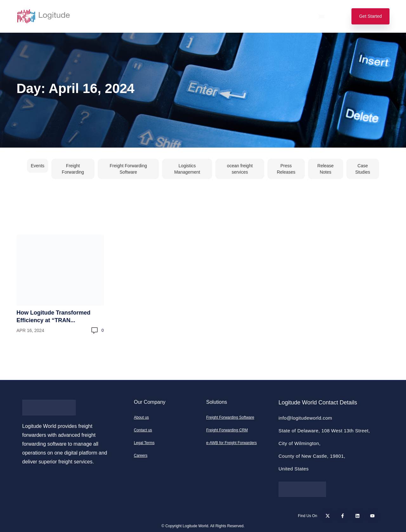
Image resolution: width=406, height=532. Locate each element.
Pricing (160, 16)
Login (299, 16)
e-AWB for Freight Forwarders (232, 443)
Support (270, 16)
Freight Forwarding (73, 169)
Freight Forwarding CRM (227, 430)
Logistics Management (187, 169)
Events (38, 166)
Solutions (95, 16)
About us (141, 417)
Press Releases (286, 169)
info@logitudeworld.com (305, 418)
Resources (236, 16)
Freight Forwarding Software (128, 169)
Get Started (370, 16)
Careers (141, 456)
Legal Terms (144, 443)
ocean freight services (240, 169)
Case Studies (363, 169)
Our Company (196, 16)
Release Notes (326, 169)
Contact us (143, 430)
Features (129, 16)
